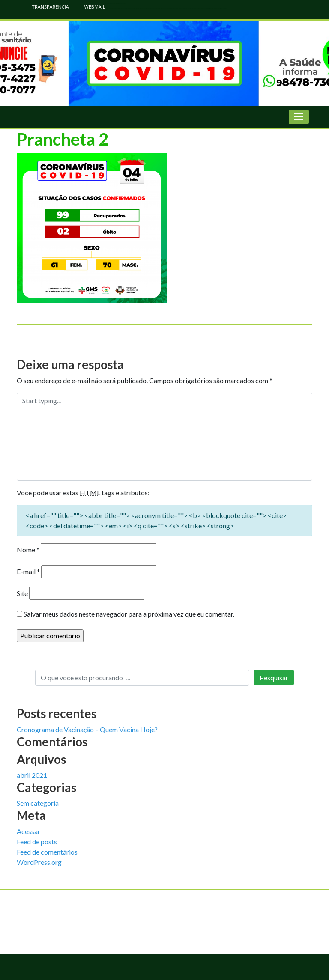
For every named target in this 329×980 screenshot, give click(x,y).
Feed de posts (37, 841)
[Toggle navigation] (299, 117)
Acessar (28, 831)
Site (22, 593)
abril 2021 (32, 775)
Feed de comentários (47, 852)
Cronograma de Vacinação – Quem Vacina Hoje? (87, 729)
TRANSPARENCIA (46, 7)
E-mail (28, 571)
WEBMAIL (90, 7)
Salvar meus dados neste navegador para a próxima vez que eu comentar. (129, 614)
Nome (28, 550)
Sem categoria (38, 803)
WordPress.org (39, 862)
